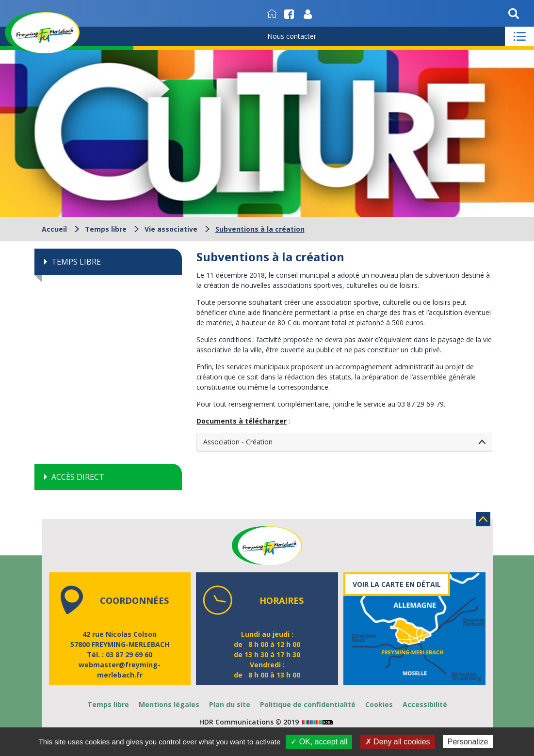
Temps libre (106, 229)
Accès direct (78, 477)
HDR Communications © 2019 (267, 722)
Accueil (54, 229)
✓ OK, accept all (319, 742)
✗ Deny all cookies (398, 742)
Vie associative (171, 229)
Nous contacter (292, 36)
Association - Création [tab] (238, 442)
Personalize (468, 742)
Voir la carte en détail (397, 584)
